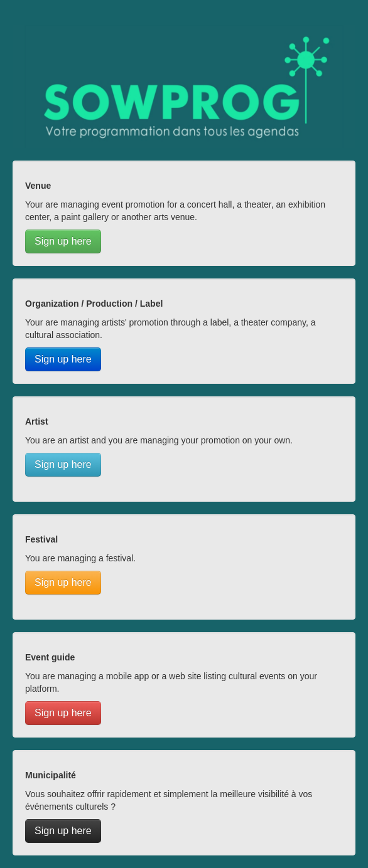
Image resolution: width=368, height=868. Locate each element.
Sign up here (63, 241)
